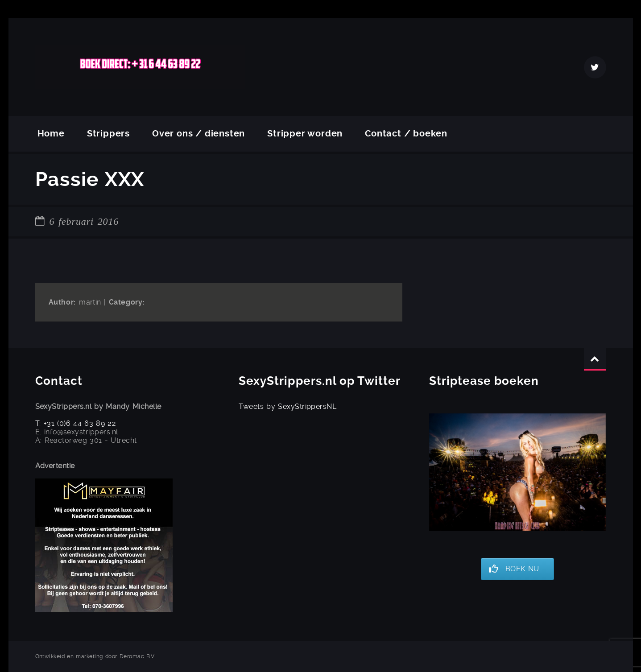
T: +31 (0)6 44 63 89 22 (76, 423)
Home (51, 134)
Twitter (595, 67)
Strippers (108, 134)
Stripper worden (305, 134)
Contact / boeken (406, 134)
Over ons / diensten (199, 134)
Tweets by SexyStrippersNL (287, 406)
